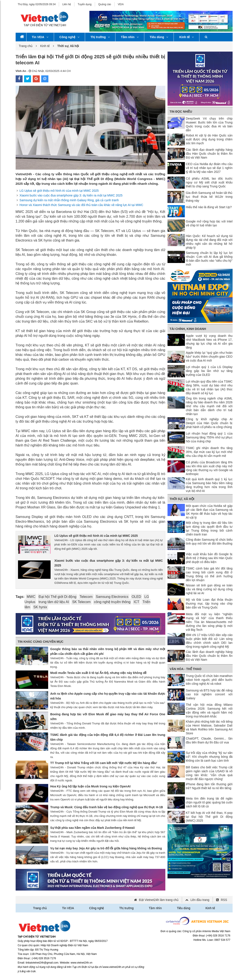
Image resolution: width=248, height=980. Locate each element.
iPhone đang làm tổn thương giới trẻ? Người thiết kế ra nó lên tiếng (209, 786)
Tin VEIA (40, 37)
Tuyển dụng (85, 4)
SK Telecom (81, 602)
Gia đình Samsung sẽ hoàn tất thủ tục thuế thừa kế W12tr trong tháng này (209, 197)
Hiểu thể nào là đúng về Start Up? (209, 207)
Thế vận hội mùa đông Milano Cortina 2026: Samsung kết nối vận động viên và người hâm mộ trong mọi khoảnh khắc (209, 711)
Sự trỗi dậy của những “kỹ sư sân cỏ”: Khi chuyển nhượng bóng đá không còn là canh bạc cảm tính (209, 757)
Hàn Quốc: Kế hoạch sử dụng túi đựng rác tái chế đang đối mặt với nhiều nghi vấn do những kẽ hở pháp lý (209, 242)
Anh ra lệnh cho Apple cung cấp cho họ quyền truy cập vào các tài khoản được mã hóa (108, 696)
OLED (136, 597)
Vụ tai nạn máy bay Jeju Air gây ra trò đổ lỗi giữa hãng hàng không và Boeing (106, 848)
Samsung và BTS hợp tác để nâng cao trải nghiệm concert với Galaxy (209, 694)
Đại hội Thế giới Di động (57, 597)
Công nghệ (69, 37)
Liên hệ (67, 4)
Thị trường (100, 37)
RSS (224, 900)
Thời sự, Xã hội (182, 499)
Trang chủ (26, 46)
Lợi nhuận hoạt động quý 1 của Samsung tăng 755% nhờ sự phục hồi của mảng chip (209, 437)
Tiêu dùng (159, 37)
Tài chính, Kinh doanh (188, 329)
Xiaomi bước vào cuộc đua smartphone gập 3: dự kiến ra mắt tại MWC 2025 (71, 195)
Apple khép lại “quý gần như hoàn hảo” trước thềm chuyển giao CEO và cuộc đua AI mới (209, 357)
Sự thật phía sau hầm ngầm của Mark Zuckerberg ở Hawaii (93, 828)
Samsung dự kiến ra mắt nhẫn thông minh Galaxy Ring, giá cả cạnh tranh (69, 200)
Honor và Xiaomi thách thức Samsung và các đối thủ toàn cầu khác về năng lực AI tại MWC (81, 205)
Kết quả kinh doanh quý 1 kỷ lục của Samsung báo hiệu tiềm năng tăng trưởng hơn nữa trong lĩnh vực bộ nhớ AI (209, 485)
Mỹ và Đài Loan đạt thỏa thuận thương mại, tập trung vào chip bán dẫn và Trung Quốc (209, 604)
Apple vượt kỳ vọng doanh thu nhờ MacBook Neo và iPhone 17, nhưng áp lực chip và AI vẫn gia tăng (209, 342)
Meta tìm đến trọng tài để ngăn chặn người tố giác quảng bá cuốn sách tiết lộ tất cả (209, 802)
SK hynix (40, 607)
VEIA (121, 4)
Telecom (86, 597)
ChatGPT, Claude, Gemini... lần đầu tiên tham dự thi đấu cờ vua (209, 740)
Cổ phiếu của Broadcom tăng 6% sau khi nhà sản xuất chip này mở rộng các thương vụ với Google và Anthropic (209, 468)
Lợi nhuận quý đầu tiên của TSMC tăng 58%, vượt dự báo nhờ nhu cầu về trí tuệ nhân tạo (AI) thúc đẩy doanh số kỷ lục (209, 387)
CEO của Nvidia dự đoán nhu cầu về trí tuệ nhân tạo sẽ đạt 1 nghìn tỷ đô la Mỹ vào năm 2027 (209, 168)
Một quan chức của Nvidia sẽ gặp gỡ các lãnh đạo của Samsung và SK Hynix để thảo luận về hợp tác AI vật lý (209, 512)
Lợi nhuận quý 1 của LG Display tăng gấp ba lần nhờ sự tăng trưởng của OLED (209, 371)
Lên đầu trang (200, 900)
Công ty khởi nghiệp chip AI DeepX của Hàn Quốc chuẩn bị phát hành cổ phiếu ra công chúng (209, 423)
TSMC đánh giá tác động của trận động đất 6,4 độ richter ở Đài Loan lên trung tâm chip (108, 737)
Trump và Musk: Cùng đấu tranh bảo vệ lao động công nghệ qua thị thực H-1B (107, 807)
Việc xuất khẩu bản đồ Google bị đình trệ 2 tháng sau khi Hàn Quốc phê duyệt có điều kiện (209, 558)
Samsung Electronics (112, 597)
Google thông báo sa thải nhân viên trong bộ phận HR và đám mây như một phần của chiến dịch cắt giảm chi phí (108, 651)
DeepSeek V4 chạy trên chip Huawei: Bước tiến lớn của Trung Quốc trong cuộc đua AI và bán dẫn (209, 124)
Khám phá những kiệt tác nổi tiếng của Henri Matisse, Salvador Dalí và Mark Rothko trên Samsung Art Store (209, 727)
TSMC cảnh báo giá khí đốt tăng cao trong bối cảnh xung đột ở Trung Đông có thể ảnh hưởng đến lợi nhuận (209, 574)
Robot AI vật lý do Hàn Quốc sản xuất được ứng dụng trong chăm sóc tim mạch (209, 139)
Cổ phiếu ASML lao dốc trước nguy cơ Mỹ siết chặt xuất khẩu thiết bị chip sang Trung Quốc (209, 182)
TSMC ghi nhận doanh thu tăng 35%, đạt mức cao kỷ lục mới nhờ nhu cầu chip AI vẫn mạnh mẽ (209, 452)
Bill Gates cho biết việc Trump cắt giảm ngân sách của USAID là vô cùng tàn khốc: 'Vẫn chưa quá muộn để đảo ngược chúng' (209, 773)
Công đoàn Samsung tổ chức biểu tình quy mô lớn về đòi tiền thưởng (209, 542)
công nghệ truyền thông (112, 602)
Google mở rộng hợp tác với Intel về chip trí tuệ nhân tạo (209, 223)
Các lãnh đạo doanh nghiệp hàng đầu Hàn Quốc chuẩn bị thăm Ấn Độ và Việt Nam (209, 154)
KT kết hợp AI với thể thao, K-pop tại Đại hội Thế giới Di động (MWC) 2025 (209, 817)
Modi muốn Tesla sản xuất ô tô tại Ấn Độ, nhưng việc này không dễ (99, 673)
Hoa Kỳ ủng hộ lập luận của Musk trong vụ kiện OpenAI (90, 786)
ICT (136, 602)
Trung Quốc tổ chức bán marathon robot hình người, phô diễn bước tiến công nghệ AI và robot (209, 680)
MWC (31, 597)
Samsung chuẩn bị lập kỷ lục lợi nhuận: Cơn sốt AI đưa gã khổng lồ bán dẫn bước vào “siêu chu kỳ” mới (209, 259)
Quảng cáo (105, 4)
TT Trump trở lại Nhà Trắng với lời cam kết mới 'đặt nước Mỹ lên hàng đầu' (104, 763)
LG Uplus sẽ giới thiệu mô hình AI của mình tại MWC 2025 (59, 191)
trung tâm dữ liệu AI (54, 602)
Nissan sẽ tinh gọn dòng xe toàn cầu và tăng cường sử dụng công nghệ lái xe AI (209, 589)
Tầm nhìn (130, 37)
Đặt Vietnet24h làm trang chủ (159, 900)
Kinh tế (186, 37)
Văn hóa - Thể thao (186, 669)
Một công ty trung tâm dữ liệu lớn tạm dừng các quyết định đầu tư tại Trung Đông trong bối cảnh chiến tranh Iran (209, 529)
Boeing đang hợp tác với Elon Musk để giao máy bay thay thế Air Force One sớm (108, 717)
